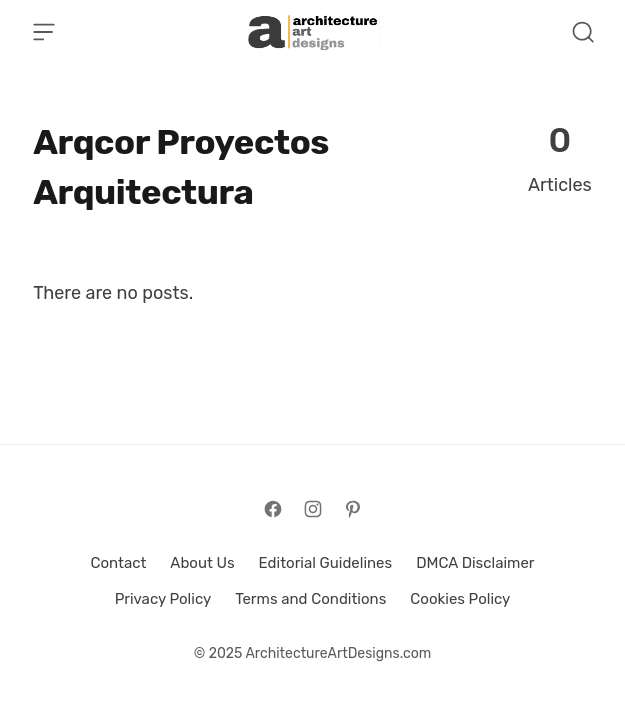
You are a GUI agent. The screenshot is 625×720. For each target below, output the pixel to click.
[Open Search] (583, 32)
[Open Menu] (44, 32)
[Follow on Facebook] (273, 509)
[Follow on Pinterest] (353, 509)
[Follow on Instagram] (313, 509)
